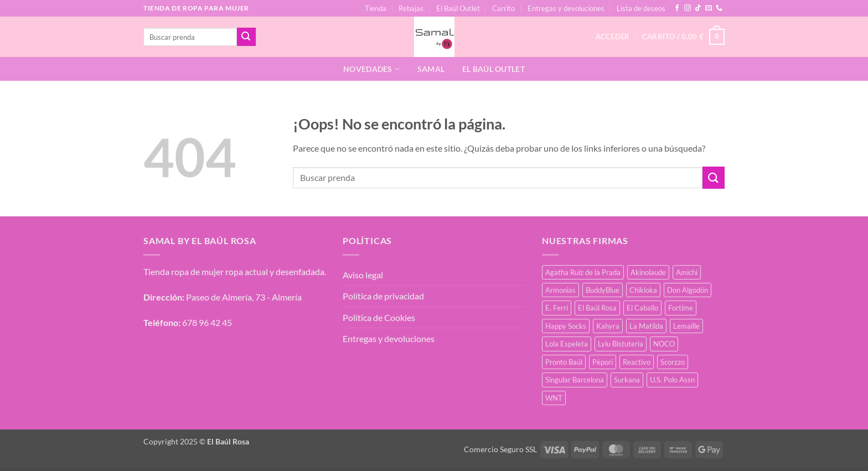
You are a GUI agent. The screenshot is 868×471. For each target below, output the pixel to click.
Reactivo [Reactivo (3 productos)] (637, 362)
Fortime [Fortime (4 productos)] (681, 308)
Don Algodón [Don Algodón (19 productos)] (688, 290)
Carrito (503, 8)
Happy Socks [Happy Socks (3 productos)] (566, 326)
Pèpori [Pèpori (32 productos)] (603, 362)
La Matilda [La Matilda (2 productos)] (646, 326)
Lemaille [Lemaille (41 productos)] (686, 326)
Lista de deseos (641, 8)
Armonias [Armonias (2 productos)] (560, 290)
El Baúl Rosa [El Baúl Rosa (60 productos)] (597, 308)
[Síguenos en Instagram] (688, 8)
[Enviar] (246, 37)
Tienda (376, 8)
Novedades (371, 69)
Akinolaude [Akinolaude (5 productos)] (648, 272)
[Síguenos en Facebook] (677, 8)
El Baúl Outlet (458, 8)
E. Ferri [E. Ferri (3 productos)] (557, 308)
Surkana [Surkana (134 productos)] (627, 380)
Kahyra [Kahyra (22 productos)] (608, 326)
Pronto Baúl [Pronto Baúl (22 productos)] (564, 362)
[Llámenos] (719, 8)
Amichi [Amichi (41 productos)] (687, 272)
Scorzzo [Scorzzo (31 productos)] (673, 362)
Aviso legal (363, 275)
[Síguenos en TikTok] (698, 8)
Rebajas (411, 8)
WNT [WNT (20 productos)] (554, 398)
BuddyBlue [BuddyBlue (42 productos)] (603, 290)
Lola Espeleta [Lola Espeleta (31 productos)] (567, 344)
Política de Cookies (379, 317)
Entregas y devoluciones (566, 8)
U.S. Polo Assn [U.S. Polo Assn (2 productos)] (672, 380)
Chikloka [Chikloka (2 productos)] (643, 290)
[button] (683, 37)
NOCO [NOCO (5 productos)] (664, 344)
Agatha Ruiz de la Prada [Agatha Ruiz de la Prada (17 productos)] (583, 272)
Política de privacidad (383, 296)
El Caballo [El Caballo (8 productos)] (642, 308)
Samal (431, 69)
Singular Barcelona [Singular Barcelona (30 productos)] (575, 380)
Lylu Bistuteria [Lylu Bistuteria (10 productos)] (621, 344)
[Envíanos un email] (709, 8)
